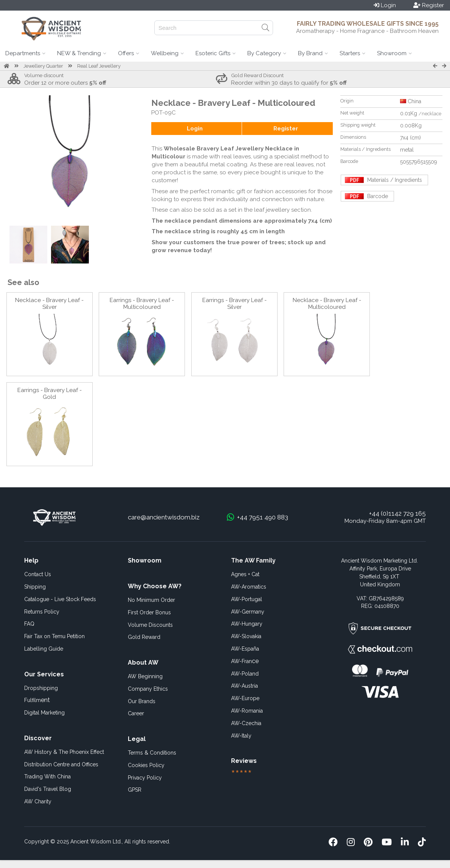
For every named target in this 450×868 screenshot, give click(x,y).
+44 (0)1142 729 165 (397, 513)
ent (37, 700)
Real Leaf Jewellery (99, 66)
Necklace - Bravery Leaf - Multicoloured (327, 304)
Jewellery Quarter (43, 66)
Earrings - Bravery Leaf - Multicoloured (142, 304)
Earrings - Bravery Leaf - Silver (234, 304)
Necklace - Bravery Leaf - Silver (49, 304)
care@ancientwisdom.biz (164, 517)
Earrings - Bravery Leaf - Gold (50, 394)
